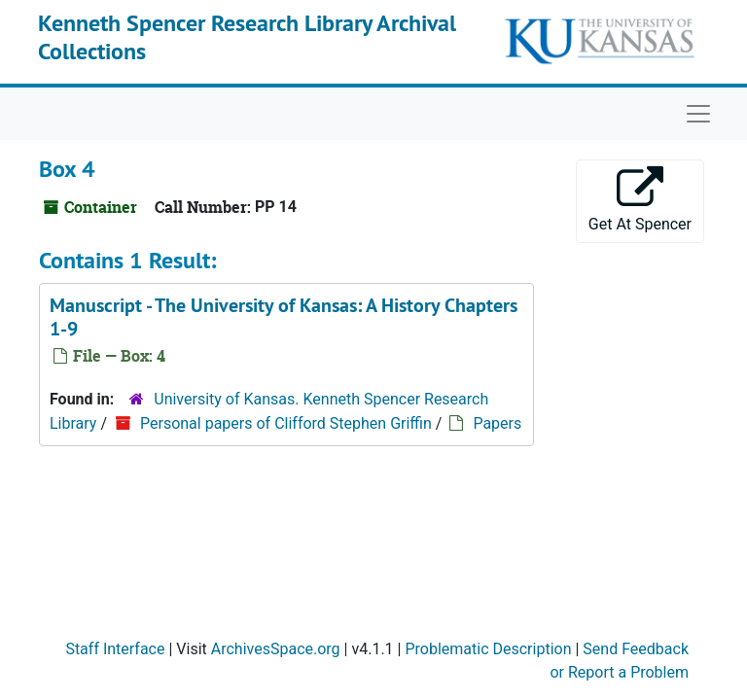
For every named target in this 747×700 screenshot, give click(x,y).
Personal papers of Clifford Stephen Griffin (286, 423)
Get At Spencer (640, 200)
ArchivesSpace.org (276, 649)
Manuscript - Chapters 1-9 (284, 317)
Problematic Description (488, 649)
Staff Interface (115, 649)
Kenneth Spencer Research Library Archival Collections (247, 37)
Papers (497, 423)
